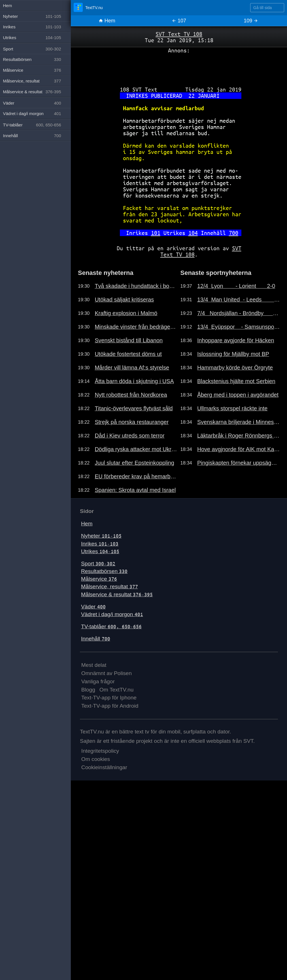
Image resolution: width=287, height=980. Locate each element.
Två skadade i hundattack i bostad (136, 286)
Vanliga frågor (98, 681)
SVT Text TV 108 (179, 34)
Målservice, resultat (110, 586)
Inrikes (100, 544)
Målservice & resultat (117, 594)
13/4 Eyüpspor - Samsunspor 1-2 (239, 327)
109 (251, 21)
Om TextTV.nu (117, 690)
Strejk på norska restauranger (132, 422)
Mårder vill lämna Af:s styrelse (132, 368)
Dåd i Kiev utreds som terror (129, 436)
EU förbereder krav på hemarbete (136, 476)
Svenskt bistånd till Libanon (129, 340)
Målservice (99, 579)
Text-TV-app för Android (110, 706)
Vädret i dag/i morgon (112, 614)
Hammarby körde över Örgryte (235, 368)
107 (179, 21)
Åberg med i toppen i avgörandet (238, 395)
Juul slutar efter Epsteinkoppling (134, 463)
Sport (98, 564)
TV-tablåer (111, 626)
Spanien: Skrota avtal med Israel (135, 490)
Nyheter (101, 536)
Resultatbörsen (104, 571)
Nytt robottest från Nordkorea (131, 395)
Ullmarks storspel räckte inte (232, 408)
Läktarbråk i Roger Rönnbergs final (239, 436)
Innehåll (96, 639)
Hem (107, 21)
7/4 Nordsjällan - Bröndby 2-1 (239, 313)
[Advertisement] (179, 68)
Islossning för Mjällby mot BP (233, 354)
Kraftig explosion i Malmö (126, 313)
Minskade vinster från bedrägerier (136, 327)
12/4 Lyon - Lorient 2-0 (236, 286)
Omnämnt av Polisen (107, 673)
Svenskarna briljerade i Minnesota (239, 422)
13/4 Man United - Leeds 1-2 (239, 300)
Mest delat (94, 665)
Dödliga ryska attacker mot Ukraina (136, 449)
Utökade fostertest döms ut (128, 354)
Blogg (88, 690)
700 (234, 233)
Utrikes (100, 551)
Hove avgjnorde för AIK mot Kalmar (239, 449)
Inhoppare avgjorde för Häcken (236, 340)
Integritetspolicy (100, 751)
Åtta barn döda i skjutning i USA (134, 381)
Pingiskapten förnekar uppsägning (239, 463)
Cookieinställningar (104, 767)
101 (156, 233)
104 (193, 233)
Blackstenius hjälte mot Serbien (236, 381)
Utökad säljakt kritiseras (124, 300)
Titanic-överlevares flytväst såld (134, 408)
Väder (93, 607)
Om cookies (96, 759)
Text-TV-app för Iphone (109, 698)
